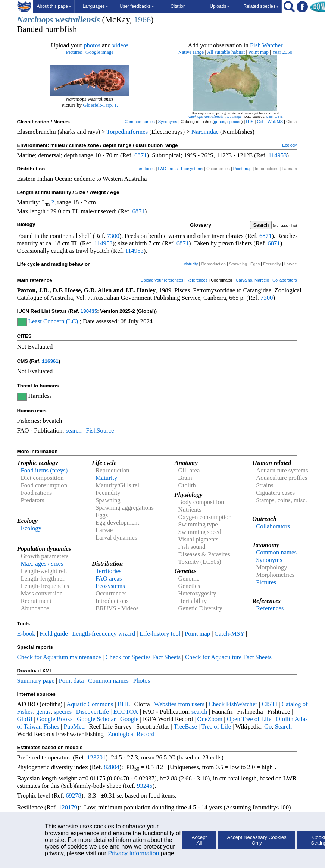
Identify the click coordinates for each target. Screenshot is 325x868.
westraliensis (78, 20)
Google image (99, 52)
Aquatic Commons (90, 704)
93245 (145, 786)
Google (129, 719)
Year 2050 (282, 52)
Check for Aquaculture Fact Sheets (228, 657)
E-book (26, 634)
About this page (54, 6)
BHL (124, 704)
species (234, 122)
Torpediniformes (127, 132)
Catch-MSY (229, 634)
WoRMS (275, 122)
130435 (89, 311)
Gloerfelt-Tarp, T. (101, 105)
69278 (74, 795)
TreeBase (185, 727)
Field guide (54, 634)
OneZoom (210, 719)
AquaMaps (233, 117)
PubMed (74, 727)
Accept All (199, 840)
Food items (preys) (44, 470)
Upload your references (162, 280)
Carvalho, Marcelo (252, 280)
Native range (191, 52)
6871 (140, 155)
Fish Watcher (266, 45)
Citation (178, 6)
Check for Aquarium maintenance (59, 657)
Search (283, 727)
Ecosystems (192, 169)
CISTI (270, 704)
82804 (112, 767)
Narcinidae (205, 132)
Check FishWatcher (233, 704)
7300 (113, 236)
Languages (95, 6)
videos (121, 45)
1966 (142, 20)
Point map (259, 52)
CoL (260, 122)
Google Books (55, 719)
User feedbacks (137, 6)
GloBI (25, 719)
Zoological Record (131, 734)
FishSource (100, 430)
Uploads (219, 6)
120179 (68, 807)
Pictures (74, 52)
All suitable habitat (226, 52)
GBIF (270, 117)
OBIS (279, 117)
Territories (146, 169)
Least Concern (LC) (53, 321)
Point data (71, 681)
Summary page (36, 681)
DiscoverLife (93, 712)
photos (92, 45)
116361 (50, 361)
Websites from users (179, 704)
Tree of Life (216, 727)
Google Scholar (96, 719)
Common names (140, 122)
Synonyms (168, 122)
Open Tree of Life (249, 719)
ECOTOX (126, 712)
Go (268, 727)
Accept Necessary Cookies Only (257, 840)
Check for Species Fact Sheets (143, 657)
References (197, 280)
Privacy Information (134, 853)
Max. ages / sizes (42, 564)
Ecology (289, 145)
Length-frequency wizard (104, 634)
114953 (277, 155)
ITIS (250, 122)
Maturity (190, 264)
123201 (96, 757)
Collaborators (285, 280)
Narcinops (35, 20)
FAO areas (168, 169)
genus (219, 122)
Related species (261, 6)
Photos (142, 681)
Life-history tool (160, 634)
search (74, 430)
